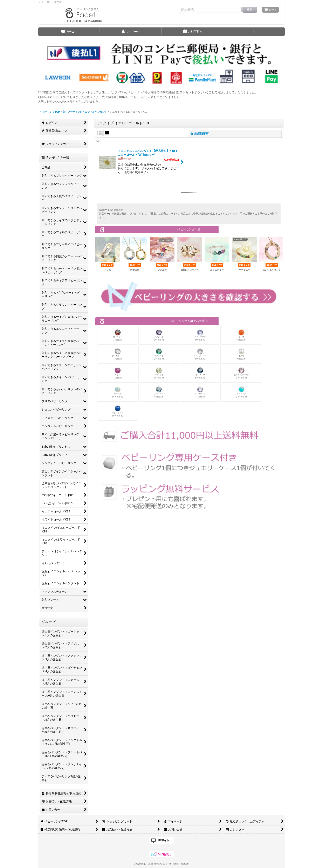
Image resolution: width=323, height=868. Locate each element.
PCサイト (164, 840)
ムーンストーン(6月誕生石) (200, 354)
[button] (254, 32)
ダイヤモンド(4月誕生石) (118, 354)
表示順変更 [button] (200, 134)
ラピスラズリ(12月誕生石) (118, 411)
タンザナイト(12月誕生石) (200, 392)
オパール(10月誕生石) (118, 392)
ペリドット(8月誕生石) (159, 373)
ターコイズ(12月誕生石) (241, 392)
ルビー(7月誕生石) (118, 373)
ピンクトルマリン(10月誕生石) (241, 373)
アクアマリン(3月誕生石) (200, 335)
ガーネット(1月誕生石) (118, 335)
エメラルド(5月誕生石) (159, 354)
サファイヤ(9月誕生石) (200, 373)
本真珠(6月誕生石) (241, 354)
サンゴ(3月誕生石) (241, 335)
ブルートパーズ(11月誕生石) (159, 392)
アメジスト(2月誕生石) (159, 335)
